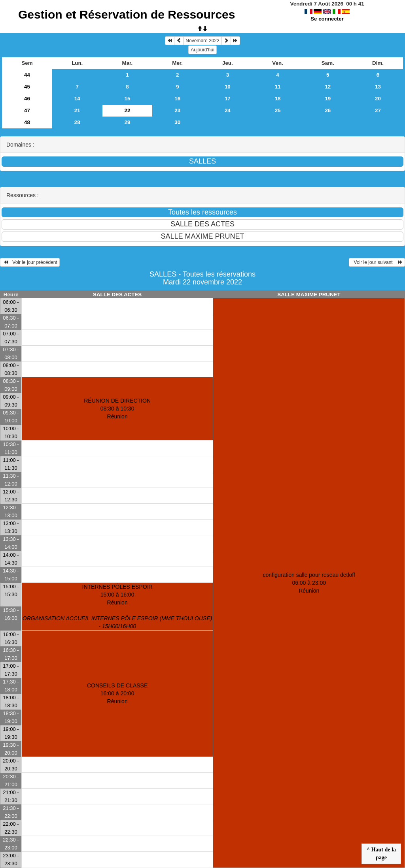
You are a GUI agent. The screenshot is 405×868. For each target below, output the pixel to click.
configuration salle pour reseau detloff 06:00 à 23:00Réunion (309, 583)
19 (328, 99)
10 (228, 87)
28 (77, 122)
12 (328, 87)
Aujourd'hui (202, 50)
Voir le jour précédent (30, 262)
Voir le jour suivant (377, 262)
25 (278, 110)
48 (27, 122)
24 (228, 110)
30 (177, 122)
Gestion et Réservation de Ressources (127, 14)
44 (27, 75)
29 (128, 122)
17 (228, 99)
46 (27, 99)
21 (77, 110)
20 (378, 99)
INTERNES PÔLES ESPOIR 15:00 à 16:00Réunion (117, 606)
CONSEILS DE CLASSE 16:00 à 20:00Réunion (117, 693)
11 (278, 87)
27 (378, 110)
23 (177, 110)
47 (27, 110)
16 (177, 99)
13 (378, 87)
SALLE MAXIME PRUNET (309, 295)
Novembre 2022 (202, 41)
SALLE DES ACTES (117, 295)
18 (278, 99)
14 (77, 99)
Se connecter (327, 19)
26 (328, 110)
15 (128, 99)
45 (27, 87)
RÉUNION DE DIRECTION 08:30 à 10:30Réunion (117, 409)
